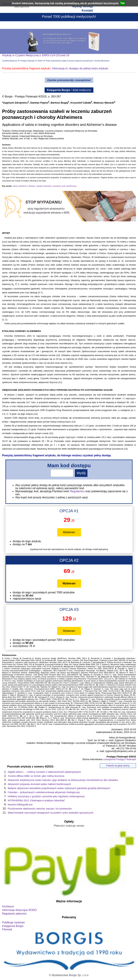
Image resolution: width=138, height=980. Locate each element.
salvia (15, 186)
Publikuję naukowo (13, 922)
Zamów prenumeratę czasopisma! (69, 80)
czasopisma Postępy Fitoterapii (119, 759)
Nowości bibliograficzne (20, 805)
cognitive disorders (44, 186)
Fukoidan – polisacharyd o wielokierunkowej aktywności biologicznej (44, 792)
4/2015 (40, 61)
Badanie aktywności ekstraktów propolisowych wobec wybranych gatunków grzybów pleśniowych (59, 788)
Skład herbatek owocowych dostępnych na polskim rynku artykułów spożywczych (50, 813)
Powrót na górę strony (118, 766)
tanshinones (71, 186)
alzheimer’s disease (27, 186)
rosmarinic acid (59, 186)
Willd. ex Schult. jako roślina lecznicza (36, 776)
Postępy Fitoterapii (27, 61)
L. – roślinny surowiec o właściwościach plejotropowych (44, 772)
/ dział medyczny (69, 90)
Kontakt (87, 11)
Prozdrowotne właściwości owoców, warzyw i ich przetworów (40, 809)
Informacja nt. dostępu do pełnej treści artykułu (80, 68)
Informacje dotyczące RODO (19, 910)
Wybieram (69, 532)
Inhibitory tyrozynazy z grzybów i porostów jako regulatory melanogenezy (46, 796)
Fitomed (7, 929)
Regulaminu (77, 491)
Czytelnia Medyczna (10, 61)
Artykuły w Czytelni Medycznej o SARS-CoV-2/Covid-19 (36, 55)
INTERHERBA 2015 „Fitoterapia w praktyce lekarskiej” (36, 800)
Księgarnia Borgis (13, 926)
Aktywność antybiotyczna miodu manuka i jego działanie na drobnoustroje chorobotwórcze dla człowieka (63, 780)
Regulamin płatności (14, 914)
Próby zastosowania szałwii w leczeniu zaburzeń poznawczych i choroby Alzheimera (77, 61)
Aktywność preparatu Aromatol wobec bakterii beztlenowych (39, 784)
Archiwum (8, 906)
